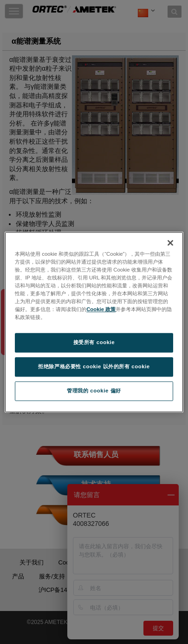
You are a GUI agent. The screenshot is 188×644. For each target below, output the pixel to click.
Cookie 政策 (101, 309)
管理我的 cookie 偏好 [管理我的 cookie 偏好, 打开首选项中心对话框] (94, 391)
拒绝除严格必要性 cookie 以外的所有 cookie (94, 366)
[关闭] (170, 243)
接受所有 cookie (94, 342)
